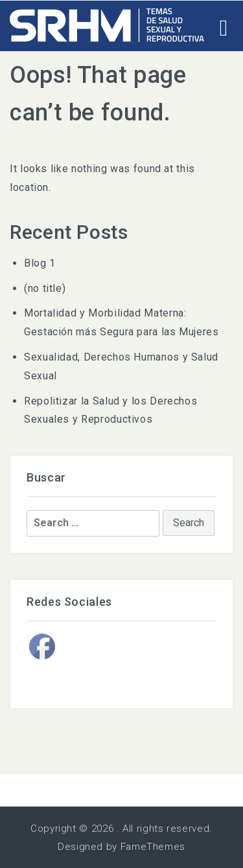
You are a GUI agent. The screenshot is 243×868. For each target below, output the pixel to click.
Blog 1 (40, 263)
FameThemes (153, 847)
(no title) (45, 288)
